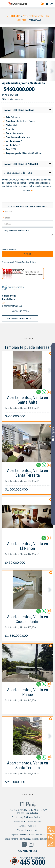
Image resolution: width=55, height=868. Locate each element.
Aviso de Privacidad (27, 826)
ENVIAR (27, 254)
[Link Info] (27, 405)
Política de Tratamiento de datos (25, 262)
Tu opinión (53, 434)
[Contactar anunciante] (49, 393)
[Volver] (4, 4)
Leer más (26, 191)
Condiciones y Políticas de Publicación (27, 817)
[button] (27, 110)
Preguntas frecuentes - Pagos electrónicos (27, 835)
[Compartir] (52, 4)
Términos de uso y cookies (28, 830)
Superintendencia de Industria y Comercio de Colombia (27, 839)
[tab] (27, 110)
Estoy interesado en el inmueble (27, 232)
